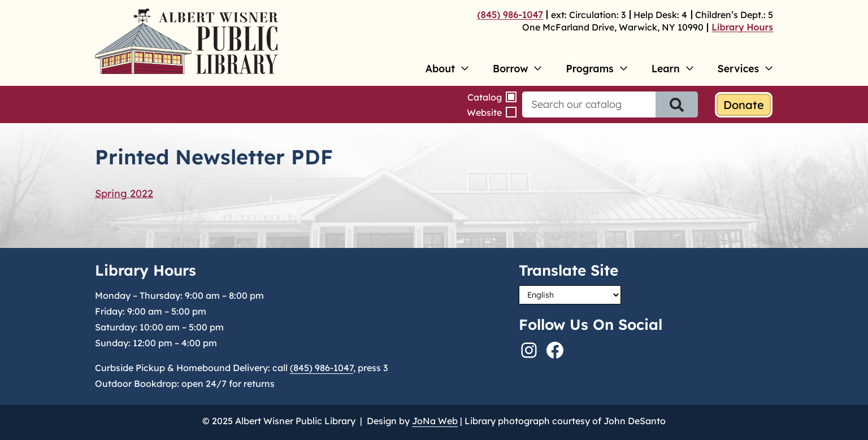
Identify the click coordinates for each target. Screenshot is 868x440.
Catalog (485, 97)
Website (484, 112)
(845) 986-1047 (510, 15)
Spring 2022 (124, 193)
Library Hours (742, 27)
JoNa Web (435, 421)
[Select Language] (570, 295)
